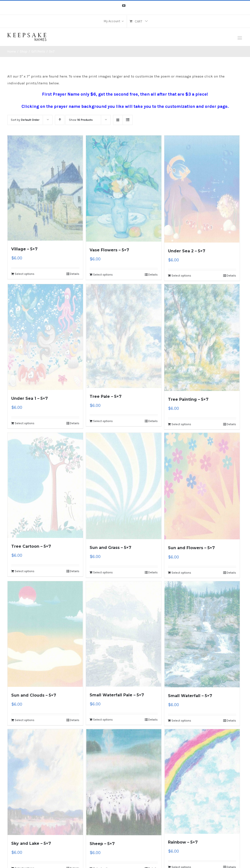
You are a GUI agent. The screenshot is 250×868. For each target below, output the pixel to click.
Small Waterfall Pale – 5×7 (117, 695)
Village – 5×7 (24, 249)
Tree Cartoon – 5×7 (31, 546)
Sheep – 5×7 (102, 844)
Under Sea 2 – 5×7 (187, 251)
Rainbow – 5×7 (183, 842)
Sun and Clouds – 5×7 (34, 695)
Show (81, 120)
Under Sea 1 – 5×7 (30, 398)
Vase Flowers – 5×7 (109, 250)
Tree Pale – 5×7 (106, 396)
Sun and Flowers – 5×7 (191, 548)
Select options (25, 274)
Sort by (25, 120)
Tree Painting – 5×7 (188, 399)
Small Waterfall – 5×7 (190, 696)
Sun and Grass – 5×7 (110, 548)
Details (75, 274)
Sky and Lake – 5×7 (31, 843)
